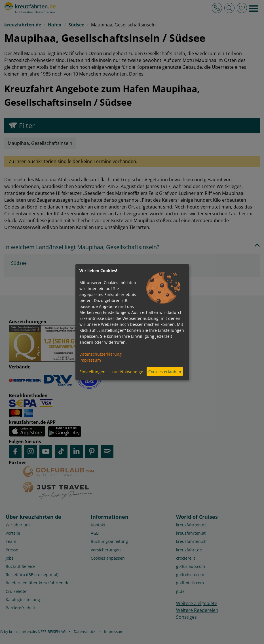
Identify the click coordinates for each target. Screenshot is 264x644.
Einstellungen (92, 371)
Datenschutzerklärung (101, 354)
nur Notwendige (128, 371)
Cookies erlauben (165, 371)
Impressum (90, 360)
